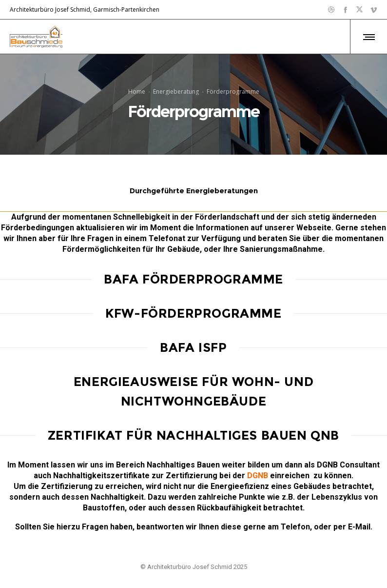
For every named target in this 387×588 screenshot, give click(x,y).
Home (137, 91)
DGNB (258, 476)
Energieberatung (176, 91)
